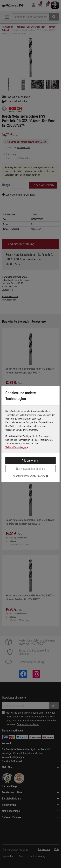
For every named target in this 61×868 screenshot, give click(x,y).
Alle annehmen (31, 460)
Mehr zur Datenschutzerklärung (30, 476)
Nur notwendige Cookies (30, 469)
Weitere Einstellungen (17, 447)
